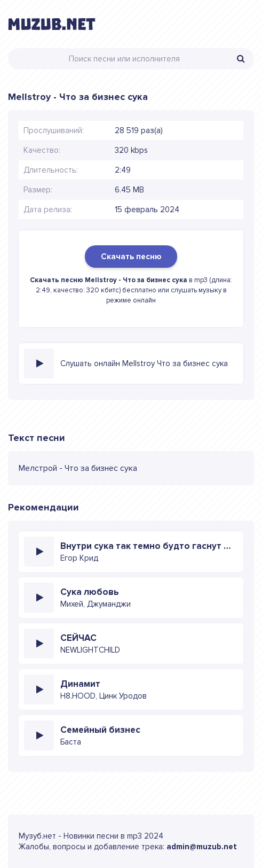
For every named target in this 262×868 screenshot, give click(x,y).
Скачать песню (131, 257)
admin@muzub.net (202, 847)
